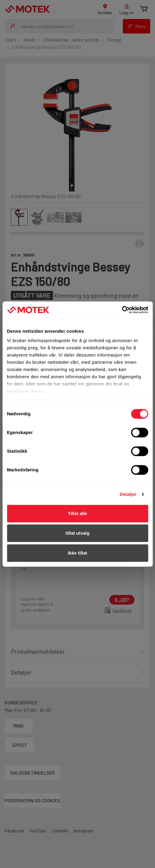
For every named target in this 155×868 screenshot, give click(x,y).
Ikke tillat (77, 553)
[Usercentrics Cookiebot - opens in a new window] (122, 310)
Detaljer (128, 494)
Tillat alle (78, 513)
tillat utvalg (77, 533)
